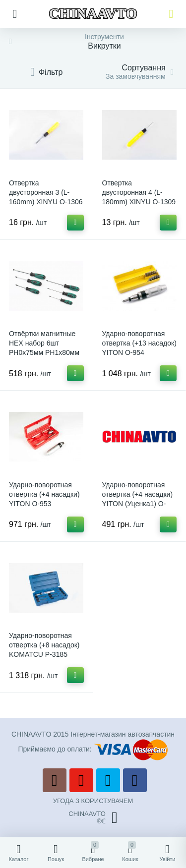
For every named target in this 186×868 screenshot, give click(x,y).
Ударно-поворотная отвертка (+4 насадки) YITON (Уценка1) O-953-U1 (138, 499)
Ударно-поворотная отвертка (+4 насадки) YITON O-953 (44, 494)
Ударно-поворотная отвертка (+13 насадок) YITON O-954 (139, 343)
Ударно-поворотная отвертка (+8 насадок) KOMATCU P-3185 (44, 645)
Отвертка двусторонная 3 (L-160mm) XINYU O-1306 (46, 192)
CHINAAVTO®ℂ (93, 817)
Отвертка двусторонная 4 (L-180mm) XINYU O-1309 (139, 192)
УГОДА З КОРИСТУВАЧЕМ (93, 801)
